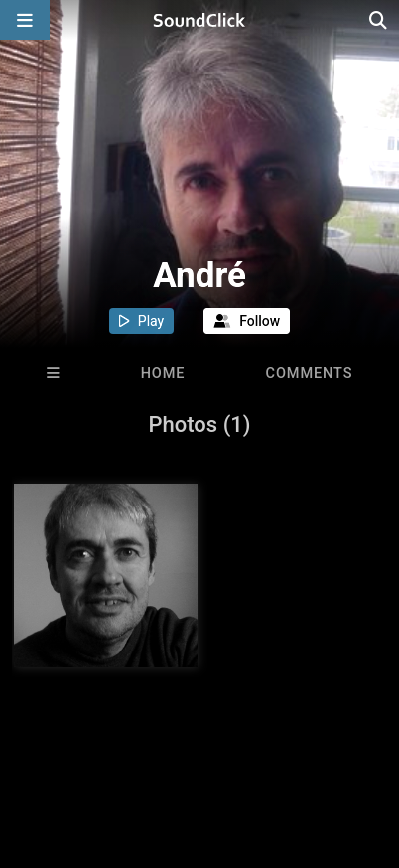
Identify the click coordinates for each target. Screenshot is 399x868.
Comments (310, 374)
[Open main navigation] (25, 20)
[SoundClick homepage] (199, 20)
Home (163, 374)
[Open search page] (379, 20)
